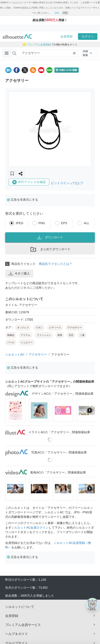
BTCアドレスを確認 (29, 182)
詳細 (57, 13)
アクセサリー (38, 354)
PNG (42, 223)
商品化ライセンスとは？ (56, 264)
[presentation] (90, 410)
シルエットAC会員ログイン (30, 528)
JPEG (20, 223)
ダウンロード (50, 237)
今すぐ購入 (19, 273)
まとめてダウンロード (50, 249)
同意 (65, 13)
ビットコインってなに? (67, 183)
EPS (64, 223)
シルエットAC (15, 354)
